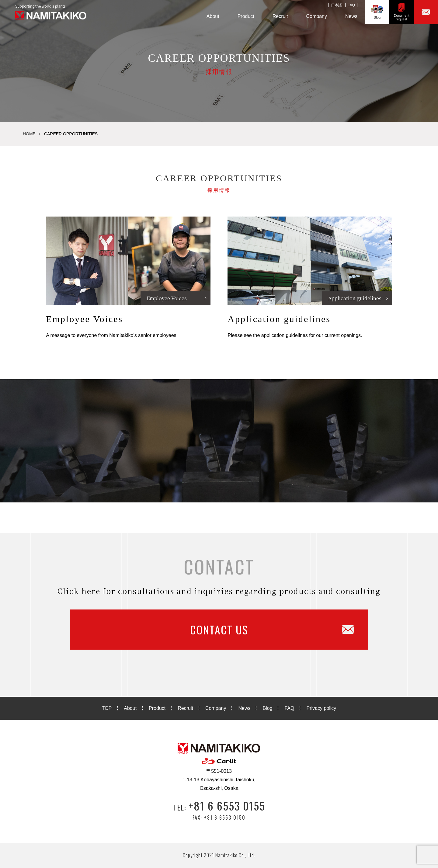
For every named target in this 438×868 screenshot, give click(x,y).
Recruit (280, 16)
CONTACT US (272, 629)
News (351, 16)
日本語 (336, 5)
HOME (29, 134)
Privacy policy (321, 708)
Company (317, 16)
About (213, 16)
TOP (107, 708)
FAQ (351, 5)
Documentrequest (402, 12)
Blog (377, 12)
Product (246, 16)
